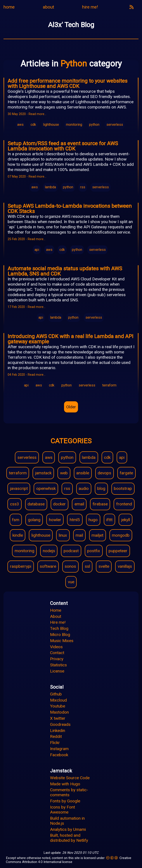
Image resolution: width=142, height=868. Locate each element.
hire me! (90, 7)
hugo (93, 520)
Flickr (55, 743)
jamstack (43, 473)
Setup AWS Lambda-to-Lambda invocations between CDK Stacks (70, 209)
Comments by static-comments (69, 792)
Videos (56, 647)
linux (63, 535)
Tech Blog (59, 628)
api (37, 250)
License (57, 671)
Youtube (58, 706)
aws (20, 125)
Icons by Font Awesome (62, 810)
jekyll (126, 520)
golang (34, 520)
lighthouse (51, 125)
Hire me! (58, 622)
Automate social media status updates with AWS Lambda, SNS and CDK (65, 271)
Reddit (56, 736)
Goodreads (60, 724)
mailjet (97, 535)
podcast (71, 551)
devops (104, 473)
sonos (70, 566)
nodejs (49, 551)
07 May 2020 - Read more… (27, 177)
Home (56, 610)
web (64, 473)
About (56, 616)
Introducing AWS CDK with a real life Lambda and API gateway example (70, 339)
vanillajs (125, 566)
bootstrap (123, 488)
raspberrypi (21, 566)
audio (84, 488)
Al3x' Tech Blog (71, 25)
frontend (124, 504)
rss (83, 187)
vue (71, 582)
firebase (100, 504)
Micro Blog (60, 635)
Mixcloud (58, 700)
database (36, 504)
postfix (94, 551)
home (9, 7)
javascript (19, 488)
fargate (126, 473)
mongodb (121, 535)
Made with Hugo (65, 784)
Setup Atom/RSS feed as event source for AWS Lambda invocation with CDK (63, 146)
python (94, 125)
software (48, 566)
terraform (109, 385)
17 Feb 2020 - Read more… (27, 307)
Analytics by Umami (68, 829)
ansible (83, 473)
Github (56, 694)
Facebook (59, 755)
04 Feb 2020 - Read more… (27, 375)
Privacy (57, 659)
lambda (50, 187)
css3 (15, 504)
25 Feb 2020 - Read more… (27, 239)
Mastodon (59, 712)
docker (59, 504)
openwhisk (46, 488)
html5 (75, 520)
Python (75, 64)
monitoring (74, 125)
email (79, 504)
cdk (33, 125)
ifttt (109, 520)
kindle (18, 535)
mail (79, 535)
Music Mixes (62, 641)
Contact (57, 653)
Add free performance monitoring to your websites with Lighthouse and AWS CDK (68, 84)
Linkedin (58, 731)
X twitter (58, 718)
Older (71, 407)
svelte (104, 566)
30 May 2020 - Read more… (27, 114)
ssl (87, 566)
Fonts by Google (65, 801)
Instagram (59, 749)
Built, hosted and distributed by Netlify (69, 838)
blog (101, 488)
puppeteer (118, 551)
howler (55, 520)
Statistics (58, 665)
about (48, 7)
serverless (115, 125)
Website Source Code (70, 778)
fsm (16, 520)
